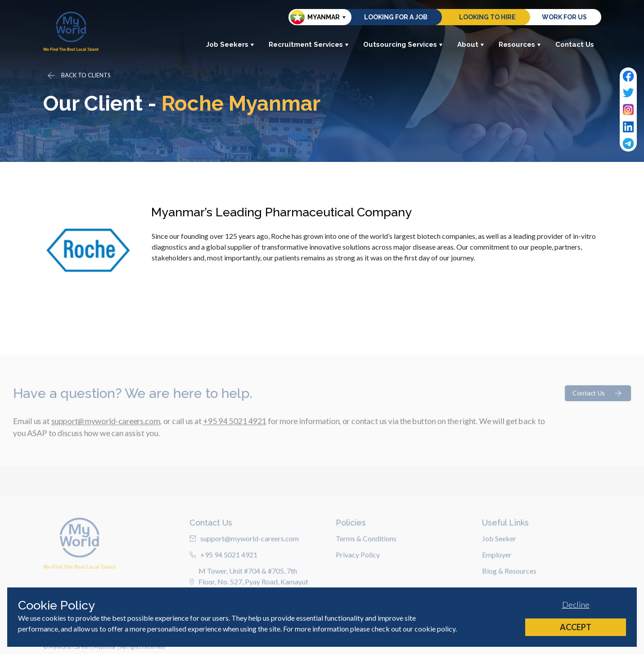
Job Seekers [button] (230, 45)
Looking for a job (396, 17)
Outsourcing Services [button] (403, 45)
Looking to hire (487, 17)
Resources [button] (520, 45)
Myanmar (315, 17)
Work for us (564, 17)
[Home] (71, 31)
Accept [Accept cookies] (576, 627)
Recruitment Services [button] (309, 45)
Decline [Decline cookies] (576, 605)
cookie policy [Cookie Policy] (435, 629)
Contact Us (575, 45)
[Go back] (78, 76)
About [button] (471, 45)
